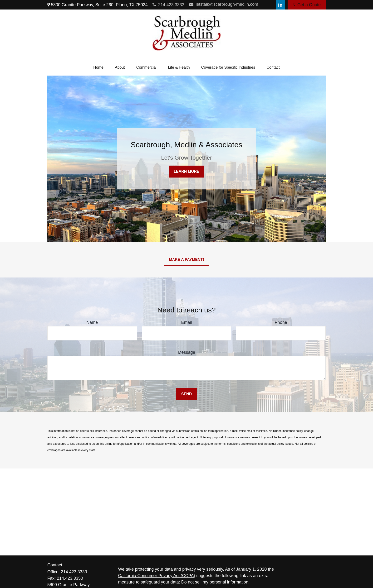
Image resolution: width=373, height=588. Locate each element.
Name (92, 322)
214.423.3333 (168, 5)
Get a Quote (307, 5)
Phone (281, 322)
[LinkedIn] (280, 5)
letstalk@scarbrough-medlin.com (224, 4)
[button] (98, 67)
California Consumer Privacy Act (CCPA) (157, 576)
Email (186, 322)
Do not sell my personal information (215, 582)
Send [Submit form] (186, 394)
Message (186, 352)
